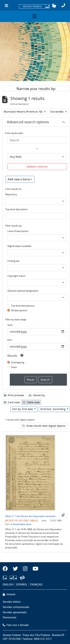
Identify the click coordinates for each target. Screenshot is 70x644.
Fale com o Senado (16, 625)
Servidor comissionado (16, 607)
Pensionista (9, 618)
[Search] (37, 140)
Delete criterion (37, 167)
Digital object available (19, 246)
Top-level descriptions (23, 306)
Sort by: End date (23, 409)
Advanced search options (28, 122)
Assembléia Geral (22, 524)
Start (10, 325)
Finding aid (13, 261)
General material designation (23, 291)
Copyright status (16, 276)
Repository (11, 194)
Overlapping (18, 362)
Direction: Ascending (53, 409)
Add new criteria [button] (19, 179)
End (9, 340)
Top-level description (16, 209)
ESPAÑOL (22, 585)
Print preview (14, 395)
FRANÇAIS (36, 585)
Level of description (18, 231)
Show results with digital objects (44, 426)
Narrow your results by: (36, 89)
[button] (54, 6)
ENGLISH (8, 585)
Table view (31, 402)
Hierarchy (37, 395)
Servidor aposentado (15, 612)
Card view (12, 402)
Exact (14, 367)
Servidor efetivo (12, 602)
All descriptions (19, 310)
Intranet (9, 594)
